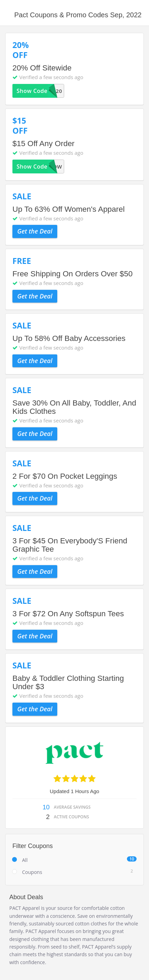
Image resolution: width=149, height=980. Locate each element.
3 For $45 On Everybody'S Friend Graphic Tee (70, 545)
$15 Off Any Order (43, 144)
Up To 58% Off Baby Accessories (69, 338)
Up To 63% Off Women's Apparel (68, 209)
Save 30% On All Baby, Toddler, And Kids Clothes (74, 407)
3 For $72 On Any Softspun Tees (68, 614)
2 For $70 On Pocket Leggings (65, 476)
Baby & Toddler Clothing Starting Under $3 (68, 682)
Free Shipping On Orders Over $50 (72, 274)
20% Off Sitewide (42, 68)
